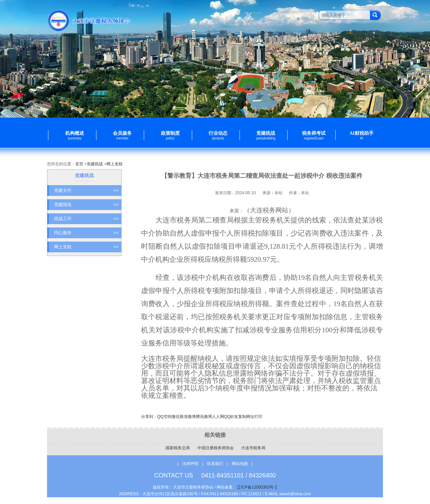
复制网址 (246, 417)
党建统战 (95, 164)
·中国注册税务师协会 (215, 448)
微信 (176, 417)
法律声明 (190, 464)
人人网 (218, 417)
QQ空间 (164, 417)
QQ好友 (231, 417)
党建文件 (86, 191)
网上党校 (115, 164)
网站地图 (240, 464)
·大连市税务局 (253, 448)
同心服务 (86, 233)
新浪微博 (188, 417)
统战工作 (86, 219)
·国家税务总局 (177, 448)
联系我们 (216, 464)
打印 (258, 417)
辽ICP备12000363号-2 (257, 487)
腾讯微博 (204, 417)
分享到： (149, 417)
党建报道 (86, 205)
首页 (79, 164)
